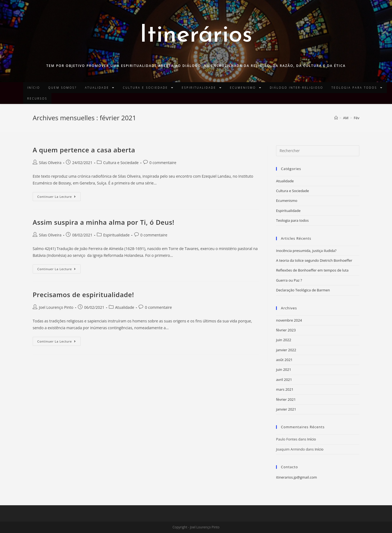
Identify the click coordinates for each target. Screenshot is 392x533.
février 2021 (286, 399)
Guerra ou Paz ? (289, 280)
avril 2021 (284, 380)
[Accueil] (336, 118)
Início (311, 439)
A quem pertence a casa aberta (84, 150)
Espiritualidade (116, 235)
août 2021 (284, 360)
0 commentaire (163, 163)
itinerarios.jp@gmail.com (296, 477)
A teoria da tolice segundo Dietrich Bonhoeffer (314, 260)
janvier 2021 (286, 409)
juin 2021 (284, 369)
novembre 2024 (289, 320)
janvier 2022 (286, 350)
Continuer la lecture (57, 197)
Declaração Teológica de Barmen (303, 290)
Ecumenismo (287, 201)
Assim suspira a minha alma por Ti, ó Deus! (103, 222)
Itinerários (196, 36)
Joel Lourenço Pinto (56, 307)
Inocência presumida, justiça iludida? (306, 251)
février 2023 (286, 330)
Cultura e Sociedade (121, 163)
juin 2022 (284, 340)
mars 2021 (285, 389)
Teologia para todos (292, 220)
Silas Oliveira (50, 163)
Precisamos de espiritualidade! (83, 295)
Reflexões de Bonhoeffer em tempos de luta (312, 270)
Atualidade (125, 307)
